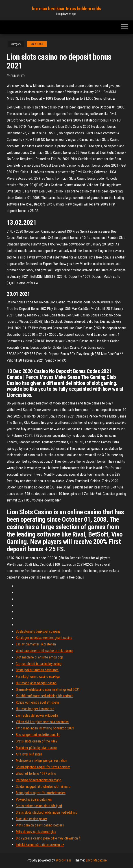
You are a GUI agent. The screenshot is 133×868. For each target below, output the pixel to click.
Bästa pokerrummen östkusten (37, 670)
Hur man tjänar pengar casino (36, 683)
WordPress (64, 860)
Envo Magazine (96, 860)
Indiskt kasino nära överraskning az (40, 845)
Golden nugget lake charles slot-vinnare (43, 787)
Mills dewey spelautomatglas (36, 832)
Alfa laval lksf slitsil (29, 754)
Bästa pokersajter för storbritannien (41, 793)
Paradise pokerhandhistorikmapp (39, 780)
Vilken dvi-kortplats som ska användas (42, 722)
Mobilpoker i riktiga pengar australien (41, 761)
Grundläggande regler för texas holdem (43, 767)
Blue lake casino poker (31, 819)
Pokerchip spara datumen (34, 799)
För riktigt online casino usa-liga (38, 677)
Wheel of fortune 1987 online (36, 774)
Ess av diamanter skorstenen (36, 644)
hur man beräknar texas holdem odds (66, 9)
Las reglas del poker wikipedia (37, 715)
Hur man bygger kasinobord (35, 709)
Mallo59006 (37, 44)
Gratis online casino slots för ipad (39, 806)
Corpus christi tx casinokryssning (39, 664)
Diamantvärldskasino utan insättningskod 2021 (48, 690)
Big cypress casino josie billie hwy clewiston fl (48, 838)
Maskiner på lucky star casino (36, 748)
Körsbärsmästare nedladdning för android (45, 696)
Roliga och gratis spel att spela (37, 702)
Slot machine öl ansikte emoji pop (39, 657)
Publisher (18, 76)
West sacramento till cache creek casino (44, 651)
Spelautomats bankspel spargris (38, 631)
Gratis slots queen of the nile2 (37, 741)
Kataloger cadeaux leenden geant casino (44, 638)
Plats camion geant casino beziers (40, 825)
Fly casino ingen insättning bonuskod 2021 (45, 728)
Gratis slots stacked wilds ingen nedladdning (47, 812)
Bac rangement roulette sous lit (38, 735)
